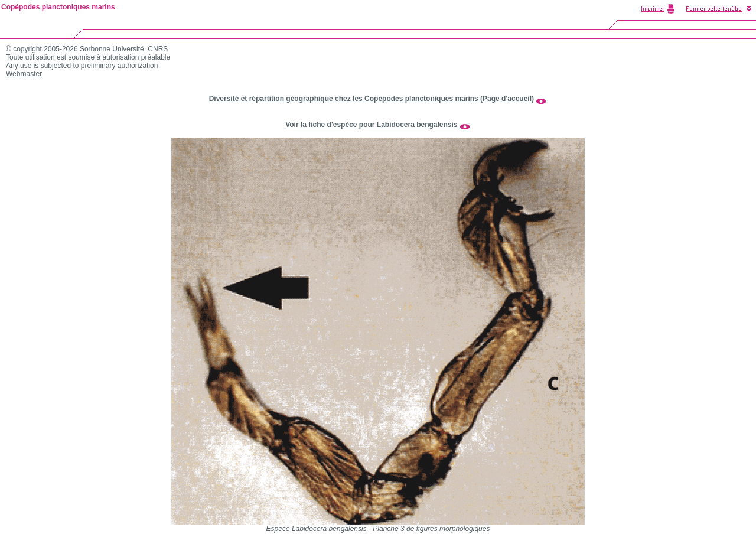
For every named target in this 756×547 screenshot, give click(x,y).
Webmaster (24, 74)
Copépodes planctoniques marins (58, 7)
